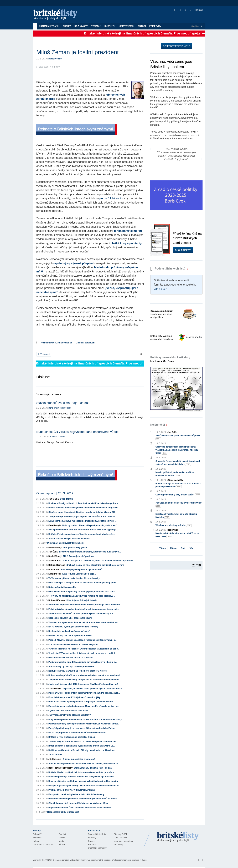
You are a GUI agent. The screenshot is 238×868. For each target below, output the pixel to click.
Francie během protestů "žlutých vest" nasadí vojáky (74, 697)
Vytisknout (44, 354)
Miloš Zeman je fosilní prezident (79, 556)
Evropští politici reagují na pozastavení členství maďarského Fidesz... (82, 728)
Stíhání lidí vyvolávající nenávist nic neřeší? (70, 539)
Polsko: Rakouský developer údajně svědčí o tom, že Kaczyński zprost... (84, 724)
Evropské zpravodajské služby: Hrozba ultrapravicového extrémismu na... (85, 786)
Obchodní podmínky (97, 848)
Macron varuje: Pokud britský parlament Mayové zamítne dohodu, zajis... (84, 693)
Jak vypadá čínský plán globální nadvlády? (69, 715)
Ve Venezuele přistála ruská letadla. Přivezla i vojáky (74, 578)
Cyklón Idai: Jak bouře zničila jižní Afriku (68, 711)
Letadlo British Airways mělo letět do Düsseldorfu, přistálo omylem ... (82, 521)
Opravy (91, 841)
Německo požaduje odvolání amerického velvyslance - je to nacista (81, 777)
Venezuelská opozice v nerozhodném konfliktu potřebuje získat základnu (84, 605)
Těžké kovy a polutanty (127, 243)
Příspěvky (155, 26)
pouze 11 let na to (111, 198)
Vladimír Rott (55, 561)
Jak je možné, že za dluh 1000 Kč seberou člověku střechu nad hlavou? (83, 684)
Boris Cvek (54, 570)
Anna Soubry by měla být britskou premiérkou (71, 667)
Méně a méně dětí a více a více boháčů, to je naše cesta (177, 535)
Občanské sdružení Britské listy (66, 860)
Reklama (92, 845)
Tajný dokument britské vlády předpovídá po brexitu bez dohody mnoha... (85, 680)
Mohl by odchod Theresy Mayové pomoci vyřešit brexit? (90, 525)
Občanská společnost (43, 845)
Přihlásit (197, 10)
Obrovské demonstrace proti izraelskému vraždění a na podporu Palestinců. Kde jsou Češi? (177, 450)
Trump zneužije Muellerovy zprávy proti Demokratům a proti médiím (82, 516)
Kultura (36, 841)
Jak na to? (160, 289)
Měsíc (173, 548)
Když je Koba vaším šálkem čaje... (79, 574)
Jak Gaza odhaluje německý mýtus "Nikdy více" (179, 505)
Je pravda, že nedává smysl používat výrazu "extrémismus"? (92, 689)
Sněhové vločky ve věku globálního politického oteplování (95, 565)
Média (62, 841)
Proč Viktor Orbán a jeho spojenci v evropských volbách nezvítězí (81, 702)
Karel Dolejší (55, 525)
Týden (163, 548)
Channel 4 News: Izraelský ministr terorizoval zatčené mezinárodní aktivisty (178, 463)
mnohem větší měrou (128, 231)
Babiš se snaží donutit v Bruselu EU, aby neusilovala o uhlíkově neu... (83, 750)
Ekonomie (37, 838)
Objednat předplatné (176, 46)
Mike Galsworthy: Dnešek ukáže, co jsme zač (70, 658)
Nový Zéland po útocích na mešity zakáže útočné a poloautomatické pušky (85, 719)
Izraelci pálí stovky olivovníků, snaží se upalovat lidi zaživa (175, 474)
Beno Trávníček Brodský (60, 408)
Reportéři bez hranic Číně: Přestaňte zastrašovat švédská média (80, 808)
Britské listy (57, 15)
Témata (96, 26)
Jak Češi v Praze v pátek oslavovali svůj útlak (178, 437)
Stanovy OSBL (121, 834)
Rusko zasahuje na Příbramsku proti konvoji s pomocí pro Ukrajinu (178, 485)
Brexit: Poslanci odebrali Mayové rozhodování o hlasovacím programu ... (84, 508)
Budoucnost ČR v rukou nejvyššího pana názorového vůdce (77, 432)
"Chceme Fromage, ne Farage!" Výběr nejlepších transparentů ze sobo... (84, 649)
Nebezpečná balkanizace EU (62, 587)
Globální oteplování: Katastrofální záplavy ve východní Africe (78, 803)
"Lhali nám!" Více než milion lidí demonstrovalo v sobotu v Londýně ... (83, 653)
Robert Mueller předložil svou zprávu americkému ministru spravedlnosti (84, 675)
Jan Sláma (53, 499)
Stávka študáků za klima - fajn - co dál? (63, 403)
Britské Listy (178, 837)
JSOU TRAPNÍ (55, 755)
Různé (62, 845)
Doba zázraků (67, 499)
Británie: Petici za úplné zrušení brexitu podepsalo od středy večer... (82, 534)
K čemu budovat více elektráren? (79, 759)
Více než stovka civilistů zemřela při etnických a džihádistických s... (82, 613)
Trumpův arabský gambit (75, 547)
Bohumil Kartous (57, 437)
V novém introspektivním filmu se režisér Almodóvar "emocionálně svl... (84, 622)
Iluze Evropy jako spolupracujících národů (81, 570)
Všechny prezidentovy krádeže (174, 525)
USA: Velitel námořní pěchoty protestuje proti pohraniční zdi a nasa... (82, 592)
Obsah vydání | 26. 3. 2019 (55, 493)
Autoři (142, 26)
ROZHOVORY (81, 26)
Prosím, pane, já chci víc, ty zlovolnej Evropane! (72, 790)
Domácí (62, 834)
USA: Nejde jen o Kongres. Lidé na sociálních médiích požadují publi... (83, 583)
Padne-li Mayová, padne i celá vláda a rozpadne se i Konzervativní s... (82, 640)
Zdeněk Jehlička (175, 480)
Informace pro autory (123, 841)
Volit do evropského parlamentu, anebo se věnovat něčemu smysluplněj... (99, 561)
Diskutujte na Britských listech (82, 600)
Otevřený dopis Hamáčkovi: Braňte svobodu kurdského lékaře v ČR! (82, 512)
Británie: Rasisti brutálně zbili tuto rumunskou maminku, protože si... (82, 772)
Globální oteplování (86, 343)
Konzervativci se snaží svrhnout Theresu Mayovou (73, 644)
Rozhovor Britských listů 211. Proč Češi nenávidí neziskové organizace (83, 503)
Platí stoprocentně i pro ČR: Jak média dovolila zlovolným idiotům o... (83, 662)
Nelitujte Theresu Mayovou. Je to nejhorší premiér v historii (77, 671)
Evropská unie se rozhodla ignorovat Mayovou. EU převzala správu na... (84, 706)
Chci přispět (183, 250)
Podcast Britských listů (168, 269)
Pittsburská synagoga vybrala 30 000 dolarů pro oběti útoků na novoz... (83, 799)
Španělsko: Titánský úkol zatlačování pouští (70, 618)
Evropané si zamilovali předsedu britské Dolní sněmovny (76, 794)
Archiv (67, 26)
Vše (191, 548)
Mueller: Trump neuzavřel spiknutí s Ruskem (70, 636)
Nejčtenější (127, 26)
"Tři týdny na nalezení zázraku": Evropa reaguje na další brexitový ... (82, 596)
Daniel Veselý (55, 59)
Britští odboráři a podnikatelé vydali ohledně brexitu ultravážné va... (82, 746)
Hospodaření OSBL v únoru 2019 (63, 812)
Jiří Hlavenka (55, 759)
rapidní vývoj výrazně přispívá (73, 263)
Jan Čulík (53, 552)
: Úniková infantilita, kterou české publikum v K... (90, 552)
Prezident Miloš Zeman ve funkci (56, 343)
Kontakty (92, 838)
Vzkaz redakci (120, 838)
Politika (62, 838)
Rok (183, 548)
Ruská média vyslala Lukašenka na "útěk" (69, 631)
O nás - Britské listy (97, 834)
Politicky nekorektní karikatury (170, 359)
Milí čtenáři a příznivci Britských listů (65, 543)
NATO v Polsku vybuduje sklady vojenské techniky (73, 627)
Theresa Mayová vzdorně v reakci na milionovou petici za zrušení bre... (83, 742)
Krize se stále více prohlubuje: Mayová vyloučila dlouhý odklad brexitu (83, 781)
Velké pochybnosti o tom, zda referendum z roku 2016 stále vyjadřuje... (83, 530)
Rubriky (110, 26)
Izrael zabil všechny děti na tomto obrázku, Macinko (176, 516)
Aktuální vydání (49, 26)
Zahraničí (37, 834)
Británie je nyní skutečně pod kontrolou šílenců (72, 737)
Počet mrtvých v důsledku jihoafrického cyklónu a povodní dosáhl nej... (84, 609)
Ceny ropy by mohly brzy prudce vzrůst (178, 495)
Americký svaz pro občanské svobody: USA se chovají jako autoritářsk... (84, 764)
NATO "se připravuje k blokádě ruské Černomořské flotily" (77, 733)
